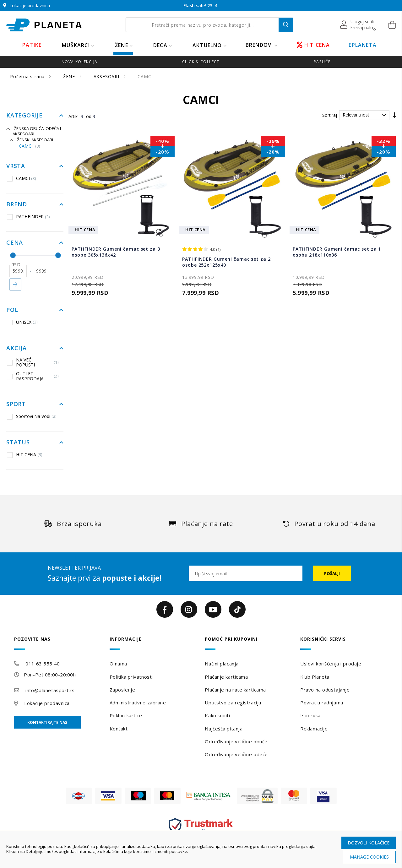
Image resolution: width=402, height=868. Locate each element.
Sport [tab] (16, 404)
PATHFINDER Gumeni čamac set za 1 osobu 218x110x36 (337, 252)
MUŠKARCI (76, 45)
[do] (42, 271)
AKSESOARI (107, 76)
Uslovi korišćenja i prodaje (331, 664)
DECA (160, 45)
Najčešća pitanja (224, 729)
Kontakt (119, 729)
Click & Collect (201, 62)
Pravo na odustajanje (325, 690)
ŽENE (122, 45)
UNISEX (22, 322)
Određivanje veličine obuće (236, 741)
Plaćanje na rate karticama (235, 690)
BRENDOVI (259, 45)
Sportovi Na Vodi (32, 416)
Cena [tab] (15, 243)
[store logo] (44, 25)
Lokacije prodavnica (47, 703)
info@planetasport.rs (50, 690)
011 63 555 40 (43, 664)
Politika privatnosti (131, 677)
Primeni (15, 285)
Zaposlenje (122, 690)
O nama (118, 664)
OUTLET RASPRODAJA (33, 376)
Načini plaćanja (222, 664)
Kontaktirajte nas (47, 722)
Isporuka (310, 715)
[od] (18, 271)
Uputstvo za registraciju (233, 703)
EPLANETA (363, 45)
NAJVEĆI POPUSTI (33, 362)
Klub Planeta (315, 677)
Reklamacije (314, 729)
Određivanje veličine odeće (236, 754)
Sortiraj (330, 115)
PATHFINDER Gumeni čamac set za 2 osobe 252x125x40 (226, 262)
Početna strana (28, 76)
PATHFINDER (28, 217)
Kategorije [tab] (24, 116)
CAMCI (30, 146)
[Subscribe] (332, 573)
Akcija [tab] (16, 348)
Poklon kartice (126, 715)
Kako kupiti (217, 715)
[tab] (58, 643)
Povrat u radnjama (322, 703)
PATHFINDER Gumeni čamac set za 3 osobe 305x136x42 (116, 252)
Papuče (322, 62)
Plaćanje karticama (226, 677)
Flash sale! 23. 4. (201, 5)
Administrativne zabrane (138, 703)
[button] (358, 25)
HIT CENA (313, 45)
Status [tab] (18, 442)
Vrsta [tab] (16, 166)
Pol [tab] (12, 310)
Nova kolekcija (79, 62)
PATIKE (32, 45)
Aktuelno (207, 45)
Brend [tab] (17, 204)
